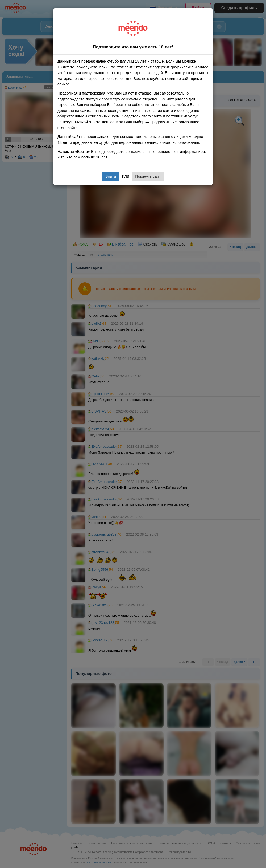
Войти (111, 176)
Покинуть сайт (148, 176)
